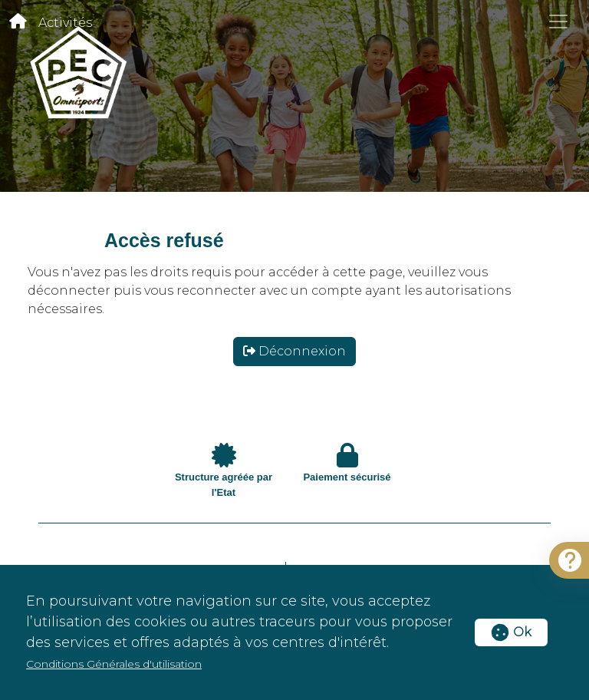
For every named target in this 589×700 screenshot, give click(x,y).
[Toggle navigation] (558, 21)
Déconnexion (294, 351)
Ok (511, 632)
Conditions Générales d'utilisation (114, 664)
